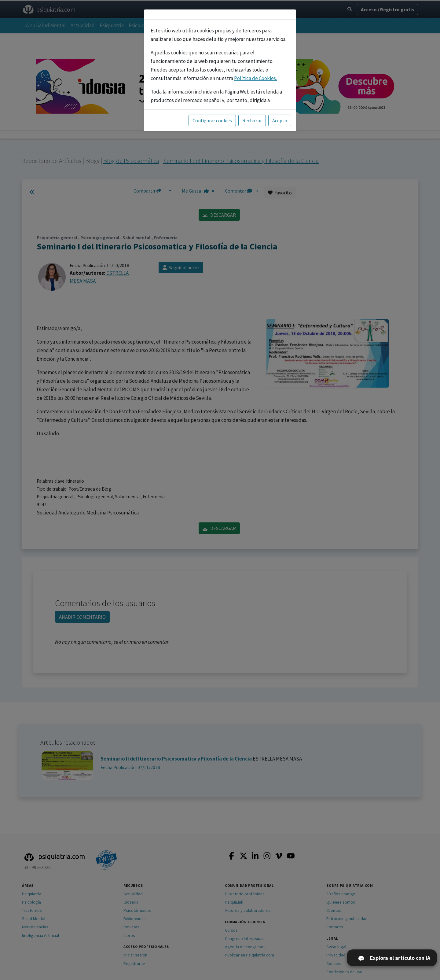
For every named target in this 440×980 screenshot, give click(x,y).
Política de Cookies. (255, 78)
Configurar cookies (212, 120)
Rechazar (252, 120)
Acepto (280, 120)
